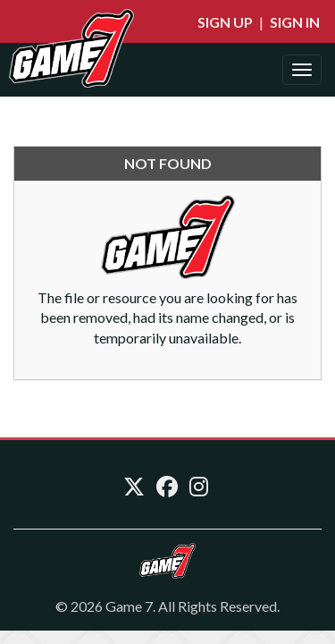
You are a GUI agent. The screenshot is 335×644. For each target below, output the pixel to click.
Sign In (295, 22)
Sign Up (225, 22)
